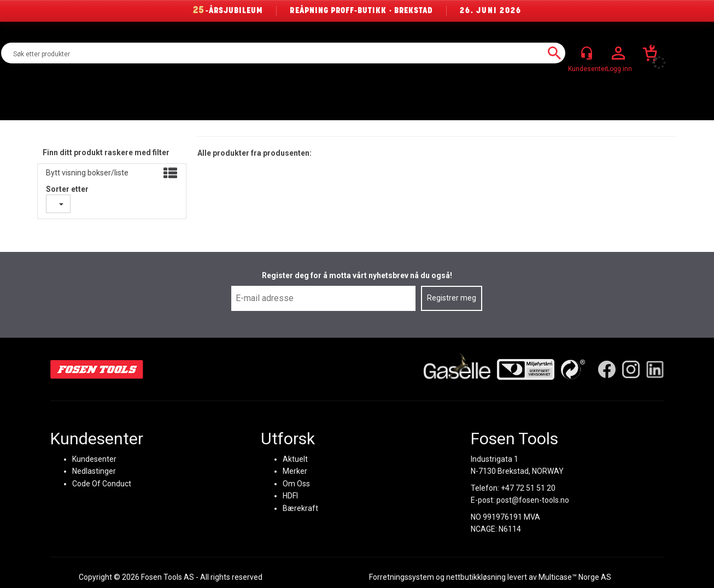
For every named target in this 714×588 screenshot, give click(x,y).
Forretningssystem (402, 577)
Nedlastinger (94, 471)
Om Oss (296, 483)
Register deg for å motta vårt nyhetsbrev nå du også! (357, 275)
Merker (295, 471)
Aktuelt (295, 459)
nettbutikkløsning (476, 577)
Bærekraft (300, 508)
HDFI (290, 496)
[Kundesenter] (587, 53)
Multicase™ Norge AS (575, 577)
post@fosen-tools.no (533, 500)
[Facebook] (607, 369)
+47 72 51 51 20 (528, 487)
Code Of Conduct (102, 483)
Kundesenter (94, 459)
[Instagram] (631, 369)
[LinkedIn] (655, 369)
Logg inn (618, 54)
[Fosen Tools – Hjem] (97, 369)
